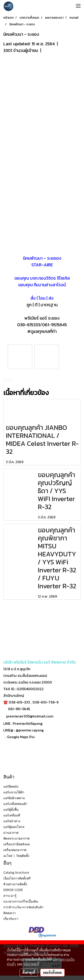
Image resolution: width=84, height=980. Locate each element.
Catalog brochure (16, 872)
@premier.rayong (30, 730)
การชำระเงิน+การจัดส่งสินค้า (23, 907)
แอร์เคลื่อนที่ (12, 815)
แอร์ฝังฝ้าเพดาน (14, 798)
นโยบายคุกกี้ (31, 964)
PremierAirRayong (28, 723)
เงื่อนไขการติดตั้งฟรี (17, 878)
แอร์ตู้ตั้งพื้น (11, 809)
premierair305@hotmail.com (30, 716)
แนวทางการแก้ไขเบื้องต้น (21, 901)
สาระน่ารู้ (10, 896)
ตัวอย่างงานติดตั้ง (15, 884)
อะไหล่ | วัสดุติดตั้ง (16, 856)
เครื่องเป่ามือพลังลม (17, 844)
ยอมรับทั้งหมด (52, 972)
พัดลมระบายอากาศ (16, 838)
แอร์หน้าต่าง (12, 821)
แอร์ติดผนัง (11, 786)
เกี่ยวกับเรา (11, 919)
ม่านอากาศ (11, 833)
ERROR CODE (13, 890)
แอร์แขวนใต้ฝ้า (14, 792)
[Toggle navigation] (78, 6)
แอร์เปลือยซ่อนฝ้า (15, 804)
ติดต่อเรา (10, 913)
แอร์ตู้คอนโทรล (14, 827)
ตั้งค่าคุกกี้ (29, 972)
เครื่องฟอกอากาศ (15, 850)
